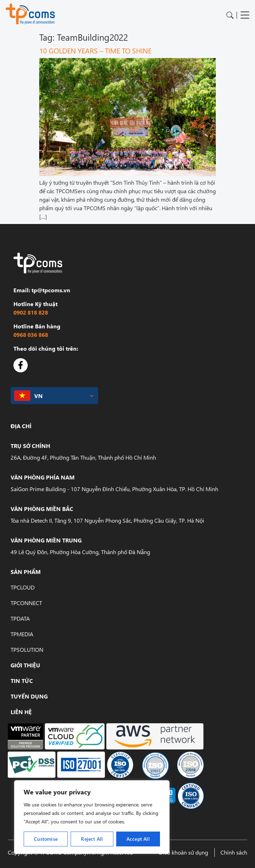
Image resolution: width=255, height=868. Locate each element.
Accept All (138, 839)
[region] (92, 817)
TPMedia (22, 634)
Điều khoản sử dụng (183, 852)
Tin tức (22, 681)
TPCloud (23, 587)
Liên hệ (21, 712)
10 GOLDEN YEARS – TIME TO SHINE (95, 50)
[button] (54, 396)
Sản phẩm (26, 572)
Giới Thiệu (25, 665)
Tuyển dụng (29, 696)
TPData (20, 618)
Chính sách (234, 852)
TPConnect (26, 603)
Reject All (92, 839)
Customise (46, 839)
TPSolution (27, 649)
